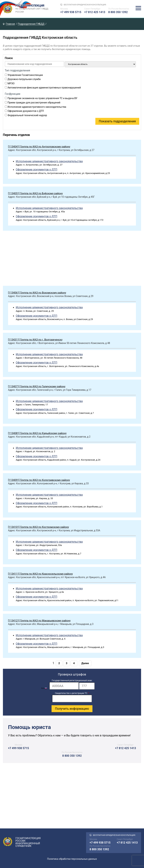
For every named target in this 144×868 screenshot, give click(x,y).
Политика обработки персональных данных (72, 859)
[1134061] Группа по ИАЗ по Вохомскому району (37, 293)
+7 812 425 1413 (95, 12)
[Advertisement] (72, 259)
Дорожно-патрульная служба (24, 79)
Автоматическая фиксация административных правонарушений (44, 88)
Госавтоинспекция (32, 9)
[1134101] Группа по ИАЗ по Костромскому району (38, 527)
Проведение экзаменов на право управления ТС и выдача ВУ (42, 98)
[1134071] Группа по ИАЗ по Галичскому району (37, 386)
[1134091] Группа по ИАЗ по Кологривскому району (39, 480)
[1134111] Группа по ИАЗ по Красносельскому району (40, 574)
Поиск (9, 58)
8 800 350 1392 (118, 12)
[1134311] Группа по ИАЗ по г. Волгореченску (35, 340)
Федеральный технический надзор (27, 115)
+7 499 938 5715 (71, 12)
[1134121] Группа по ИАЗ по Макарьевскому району (39, 621)
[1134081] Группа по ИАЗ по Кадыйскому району (37, 433)
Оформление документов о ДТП (26, 111)
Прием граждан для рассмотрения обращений (34, 103)
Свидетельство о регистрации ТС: (72, 693)
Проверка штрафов (72, 674)
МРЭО (11, 83)
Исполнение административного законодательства (37, 107)
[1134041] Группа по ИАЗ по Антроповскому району (39, 147)
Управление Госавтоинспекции (25, 75)
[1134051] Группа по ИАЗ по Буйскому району (35, 193)
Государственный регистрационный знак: (72, 680)
